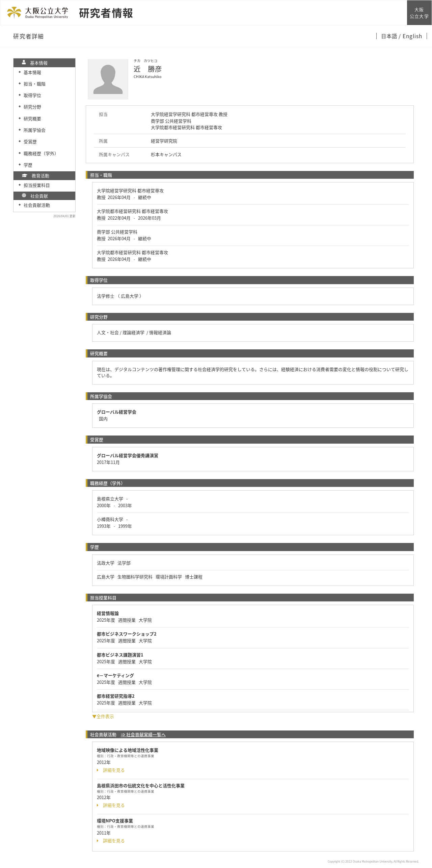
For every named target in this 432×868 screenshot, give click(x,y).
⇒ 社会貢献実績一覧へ (143, 734)
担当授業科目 (37, 185)
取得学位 (32, 95)
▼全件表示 (103, 716)
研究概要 (32, 118)
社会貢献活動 (37, 205)
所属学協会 (35, 130)
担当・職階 (35, 84)
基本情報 (32, 72)
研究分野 (32, 107)
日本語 (390, 36)
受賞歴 (30, 141)
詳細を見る (111, 770)
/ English (411, 36)
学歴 (28, 165)
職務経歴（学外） (41, 153)
